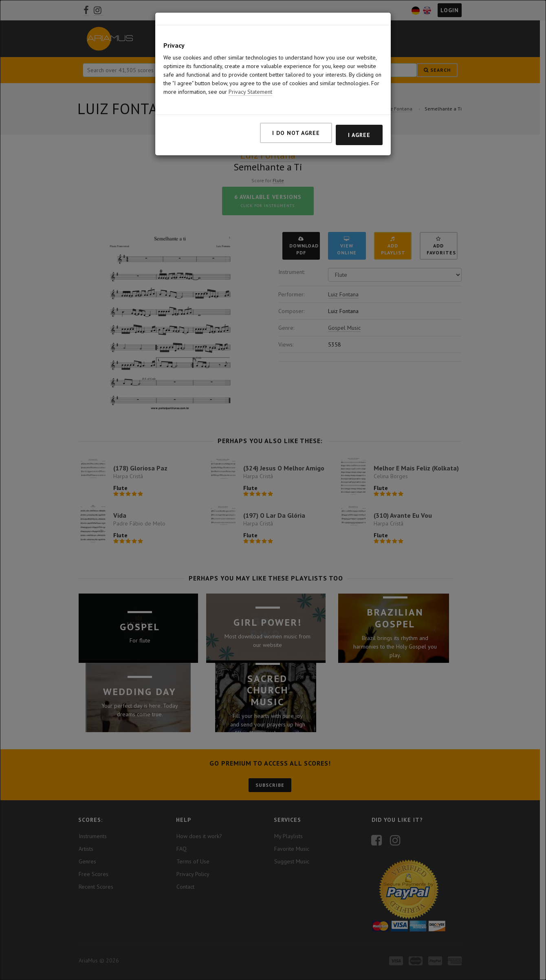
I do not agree (296, 133)
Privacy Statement (250, 92)
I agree (359, 135)
